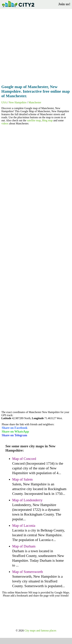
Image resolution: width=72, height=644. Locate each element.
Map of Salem (22, 479)
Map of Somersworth (28, 572)
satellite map (34, 120)
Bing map (47, 120)
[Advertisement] (36, 46)
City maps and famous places (40, 631)
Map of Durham (24, 546)
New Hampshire (18, 102)
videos (5, 123)
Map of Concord (24, 459)
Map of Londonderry (27, 500)
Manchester (35, 102)
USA (4, 102)
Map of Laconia (24, 526)
